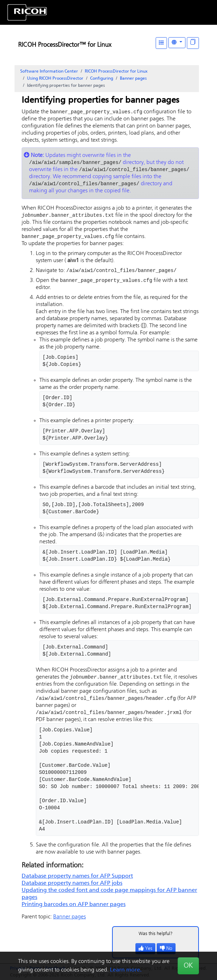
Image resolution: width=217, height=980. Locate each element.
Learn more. (126, 970)
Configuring (102, 79)
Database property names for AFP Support (77, 880)
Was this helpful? (156, 938)
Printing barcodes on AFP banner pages (74, 908)
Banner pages (133, 79)
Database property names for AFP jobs (72, 887)
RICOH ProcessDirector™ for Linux (65, 45)
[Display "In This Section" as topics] (193, 43)
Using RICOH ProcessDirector (55, 79)
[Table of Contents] (161, 43)
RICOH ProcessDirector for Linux (116, 72)
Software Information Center (49, 72)
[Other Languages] (177, 43)
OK (188, 966)
